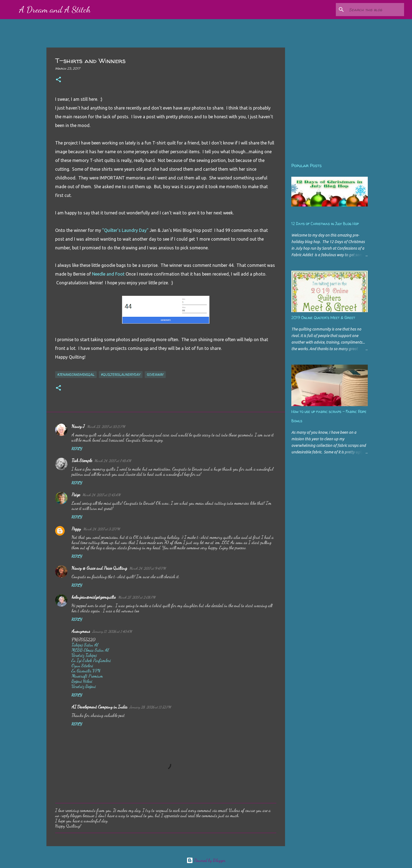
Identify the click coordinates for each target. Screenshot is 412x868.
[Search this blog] (375, 10)
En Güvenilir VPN (86, 671)
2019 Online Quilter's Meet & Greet (323, 318)
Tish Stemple (82, 460)
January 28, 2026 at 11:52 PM (150, 707)
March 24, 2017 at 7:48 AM (113, 461)
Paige (76, 494)
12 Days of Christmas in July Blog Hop (325, 224)
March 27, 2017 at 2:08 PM (137, 597)
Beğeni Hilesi (82, 681)
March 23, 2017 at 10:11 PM (106, 427)
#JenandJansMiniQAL (76, 375)
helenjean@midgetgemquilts (94, 597)
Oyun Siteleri (82, 665)
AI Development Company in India (99, 707)
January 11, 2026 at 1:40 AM (112, 631)
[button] (58, 80)
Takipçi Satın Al (85, 645)
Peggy (76, 529)
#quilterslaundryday (121, 375)
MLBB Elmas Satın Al (90, 650)
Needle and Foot (108, 274)
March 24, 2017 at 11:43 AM (101, 495)
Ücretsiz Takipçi (84, 655)
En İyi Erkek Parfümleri (91, 660)
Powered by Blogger (206, 860)
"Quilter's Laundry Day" (126, 230)
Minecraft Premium (87, 676)
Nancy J (78, 426)
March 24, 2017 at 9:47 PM (147, 568)
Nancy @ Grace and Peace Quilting (99, 568)
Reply (77, 449)
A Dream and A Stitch (55, 10)
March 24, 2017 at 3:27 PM (101, 529)
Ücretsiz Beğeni (84, 686)
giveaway (155, 375)
